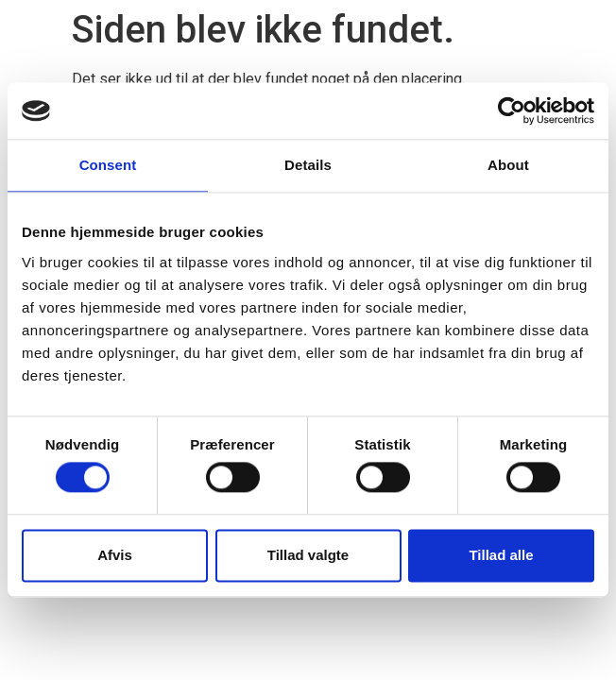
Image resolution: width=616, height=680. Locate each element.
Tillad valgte (308, 555)
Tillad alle (501, 555)
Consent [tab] (108, 165)
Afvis (115, 555)
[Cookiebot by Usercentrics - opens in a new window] (512, 110)
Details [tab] (308, 165)
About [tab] (508, 165)
